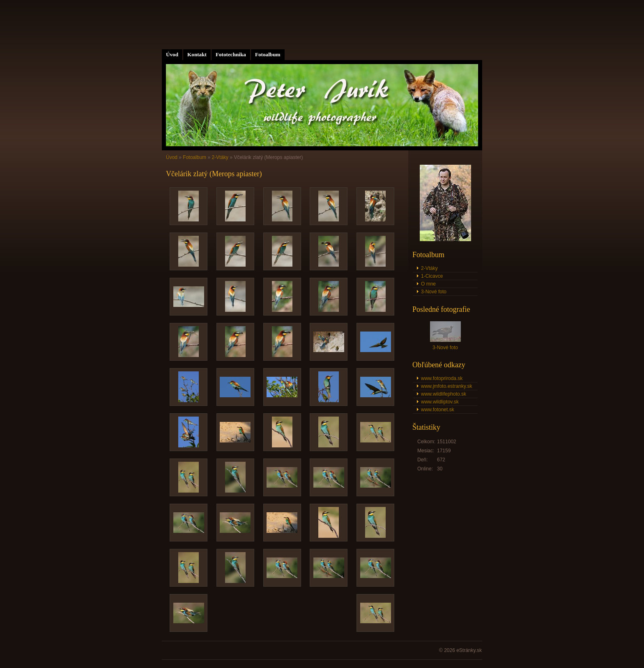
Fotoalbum (268, 54)
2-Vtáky (220, 157)
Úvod (172, 54)
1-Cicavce (432, 276)
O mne (428, 284)
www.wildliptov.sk (440, 402)
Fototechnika (231, 54)
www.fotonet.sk (438, 410)
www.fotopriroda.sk (442, 378)
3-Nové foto (434, 292)
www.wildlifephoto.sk (444, 394)
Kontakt (197, 54)
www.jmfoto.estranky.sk (446, 386)
